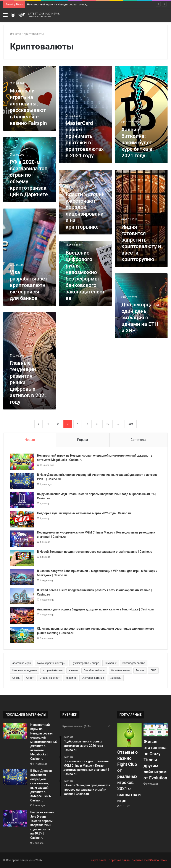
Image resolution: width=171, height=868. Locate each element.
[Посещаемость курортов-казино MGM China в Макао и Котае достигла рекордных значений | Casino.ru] (22, 539)
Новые (30, 440)
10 (107, 424)
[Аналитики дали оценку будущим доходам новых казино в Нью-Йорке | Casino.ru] (22, 616)
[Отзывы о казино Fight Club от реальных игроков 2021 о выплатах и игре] (129, 735)
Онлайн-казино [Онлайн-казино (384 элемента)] (120, 671)
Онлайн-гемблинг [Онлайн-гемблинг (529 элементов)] (94, 671)
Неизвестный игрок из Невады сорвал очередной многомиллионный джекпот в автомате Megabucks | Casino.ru (44, 742)
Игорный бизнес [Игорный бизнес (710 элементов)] (53, 671)
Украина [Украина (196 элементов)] (71, 678)
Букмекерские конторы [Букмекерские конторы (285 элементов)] (51, 663)
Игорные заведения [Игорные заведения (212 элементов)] (25, 671)
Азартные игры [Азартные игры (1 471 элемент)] (22, 663)
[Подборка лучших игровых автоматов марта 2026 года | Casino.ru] (22, 519)
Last (130, 424)
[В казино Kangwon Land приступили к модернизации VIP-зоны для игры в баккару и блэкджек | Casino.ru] (22, 577)
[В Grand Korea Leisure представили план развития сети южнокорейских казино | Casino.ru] (22, 596)
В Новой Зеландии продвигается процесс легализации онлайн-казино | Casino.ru (95, 552)
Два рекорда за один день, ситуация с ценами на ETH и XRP (140, 318)
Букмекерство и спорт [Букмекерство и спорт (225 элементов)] (85, 663)
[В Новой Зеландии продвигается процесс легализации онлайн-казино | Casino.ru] (22, 558)
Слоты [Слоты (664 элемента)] (16, 678)
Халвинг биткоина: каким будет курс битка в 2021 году (137, 143)
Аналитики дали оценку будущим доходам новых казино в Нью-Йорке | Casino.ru (95, 609)
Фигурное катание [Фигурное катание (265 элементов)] (93, 678)
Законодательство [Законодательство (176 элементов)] (134, 663)
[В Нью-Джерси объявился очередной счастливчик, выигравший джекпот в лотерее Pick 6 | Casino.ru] (22, 481)
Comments (139, 440)
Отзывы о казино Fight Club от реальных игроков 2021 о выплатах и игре (129, 776)
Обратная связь (119, 860)
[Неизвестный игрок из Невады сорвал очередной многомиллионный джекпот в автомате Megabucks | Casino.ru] (22, 462)
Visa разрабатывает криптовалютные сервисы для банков (29, 285)
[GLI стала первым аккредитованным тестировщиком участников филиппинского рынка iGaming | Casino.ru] (22, 635)
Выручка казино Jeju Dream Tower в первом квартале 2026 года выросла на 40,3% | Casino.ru (42, 825)
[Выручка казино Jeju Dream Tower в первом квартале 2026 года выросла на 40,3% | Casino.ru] (22, 500)
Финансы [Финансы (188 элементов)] (116, 678)
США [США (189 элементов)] (153, 671)
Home (15, 34)
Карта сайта (99, 860)
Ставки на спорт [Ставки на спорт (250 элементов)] (50, 678)
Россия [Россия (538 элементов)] (140, 671)
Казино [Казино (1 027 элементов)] (73, 671)
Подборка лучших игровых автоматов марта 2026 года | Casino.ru (84, 513)
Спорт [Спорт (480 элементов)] (30, 678)
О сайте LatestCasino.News (149, 860)
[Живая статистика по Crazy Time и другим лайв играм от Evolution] (156, 730)
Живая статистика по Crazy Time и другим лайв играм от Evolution (155, 760)
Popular (83, 440)
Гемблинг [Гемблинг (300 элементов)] (111, 663)
